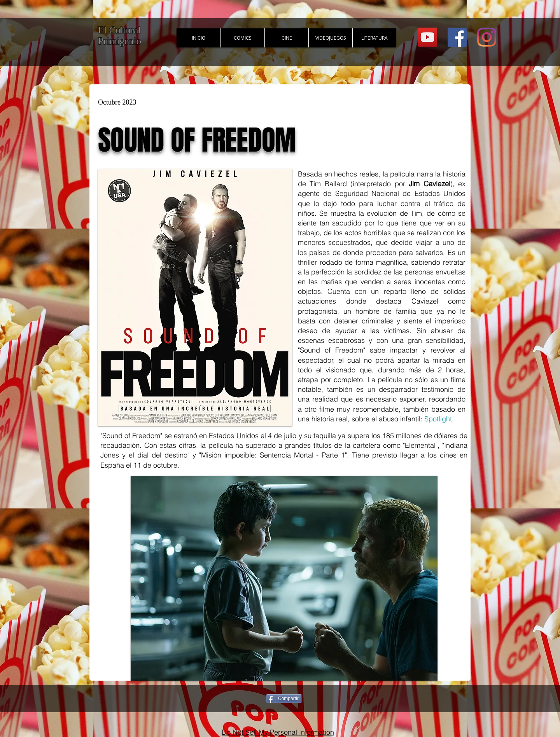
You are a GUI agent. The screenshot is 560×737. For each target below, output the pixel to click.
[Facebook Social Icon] (457, 37)
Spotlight (438, 419)
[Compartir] (284, 699)
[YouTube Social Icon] (428, 37)
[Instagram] (487, 37)
